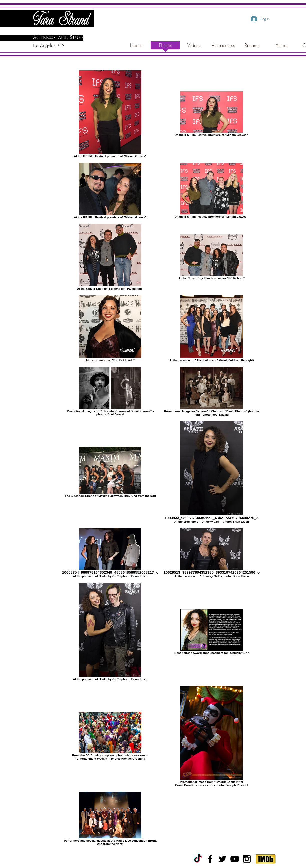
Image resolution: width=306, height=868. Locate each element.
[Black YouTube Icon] (235, 859)
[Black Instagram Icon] (247, 859)
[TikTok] (198, 859)
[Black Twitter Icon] (222, 859)
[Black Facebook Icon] (210, 859)
